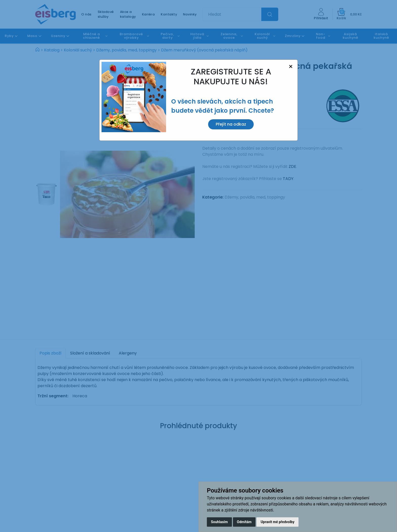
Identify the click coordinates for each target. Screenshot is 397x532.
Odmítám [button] (244, 522)
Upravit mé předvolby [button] (277, 522)
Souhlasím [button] (219, 522)
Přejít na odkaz (231, 124)
